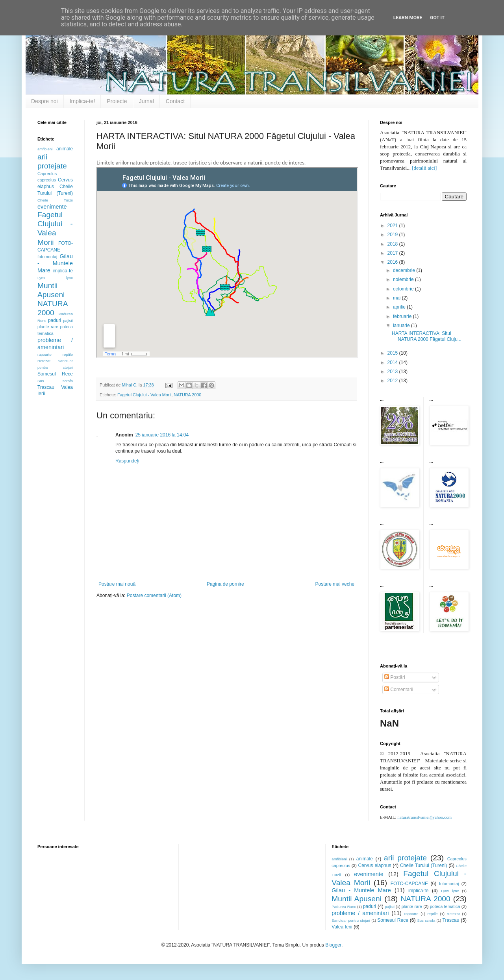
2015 (393, 353)
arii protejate (405, 858)
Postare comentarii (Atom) (154, 595)
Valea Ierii (342, 927)
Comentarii (399, 690)
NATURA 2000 (187, 395)
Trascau (46, 387)
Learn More (408, 18)
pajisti (68, 321)
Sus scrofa (55, 381)
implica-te (63, 271)
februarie (403, 316)
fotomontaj (47, 257)
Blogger (333, 945)
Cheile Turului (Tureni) (423, 865)
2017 (393, 253)
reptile (68, 354)
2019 (393, 235)
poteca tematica (445, 906)
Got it (437, 18)
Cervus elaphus (375, 865)
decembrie (405, 270)
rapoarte (44, 354)
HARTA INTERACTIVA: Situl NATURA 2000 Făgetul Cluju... (427, 336)
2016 (393, 262)
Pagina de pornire (225, 584)
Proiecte (117, 101)
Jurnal (146, 101)
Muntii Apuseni (357, 899)
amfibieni (45, 149)
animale (65, 149)
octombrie (404, 289)
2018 (393, 244)
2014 (393, 362)
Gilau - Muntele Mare (55, 263)
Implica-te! (82, 101)
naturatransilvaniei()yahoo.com (424, 817)
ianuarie (402, 325)
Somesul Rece (55, 374)
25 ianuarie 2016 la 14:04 (162, 435)
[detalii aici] (424, 168)
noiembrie (404, 279)
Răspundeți (127, 461)
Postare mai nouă (117, 584)
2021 (393, 226)
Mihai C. (130, 385)
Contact (175, 101)
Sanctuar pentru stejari (351, 920)
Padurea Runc (344, 907)
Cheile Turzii (55, 200)
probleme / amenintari (55, 344)
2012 (393, 381)
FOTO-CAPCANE (409, 884)
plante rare (48, 327)
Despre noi (44, 101)
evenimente (52, 207)
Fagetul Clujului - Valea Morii (144, 395)
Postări (395, 677)
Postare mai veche (335, 584)
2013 (393, 372)
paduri (55, 320)
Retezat (44, 361)
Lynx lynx (55, 278)
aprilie (400, 307)
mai (397, 298)
